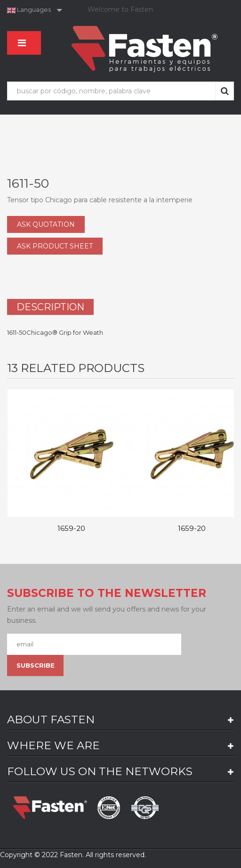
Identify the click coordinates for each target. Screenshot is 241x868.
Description (50, 307)
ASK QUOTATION (46, 224)
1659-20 (71, 529)
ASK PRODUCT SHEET (55, 246)
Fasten (71, 855)
